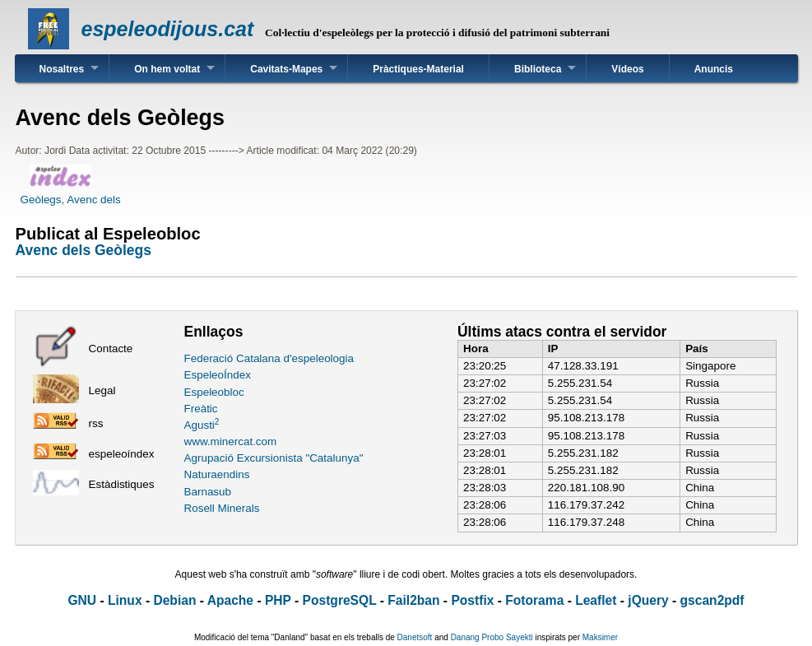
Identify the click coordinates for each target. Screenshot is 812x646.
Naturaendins (217, 474)
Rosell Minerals (222, 508)
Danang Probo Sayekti (492, 637)
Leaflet (596, 600)
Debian (174, 600)
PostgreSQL (340, 600)
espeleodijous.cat (168, 29)
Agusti (202, 425)
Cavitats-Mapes (286, 69)
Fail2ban (413, 600)
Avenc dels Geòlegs (84, 250)
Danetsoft (415, 637)
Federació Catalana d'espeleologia (269, 358)
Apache (230, 600)
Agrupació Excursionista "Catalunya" (274, 458)
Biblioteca (538, 69)
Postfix (472, 600)
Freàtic (201, 409)
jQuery (648, 600)
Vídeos (627, 69)
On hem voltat (167, 69)
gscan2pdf (712, 600)
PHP (278, 600)
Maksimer (600, 637)
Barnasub (208, 492)
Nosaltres (62, 69)
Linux (125, 600)
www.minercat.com (231, 442)
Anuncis (714, 69)
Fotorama (534, 600)
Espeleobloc (214, 392)
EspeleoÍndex (218, 375)
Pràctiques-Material (418, 69)
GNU (82, 600)
